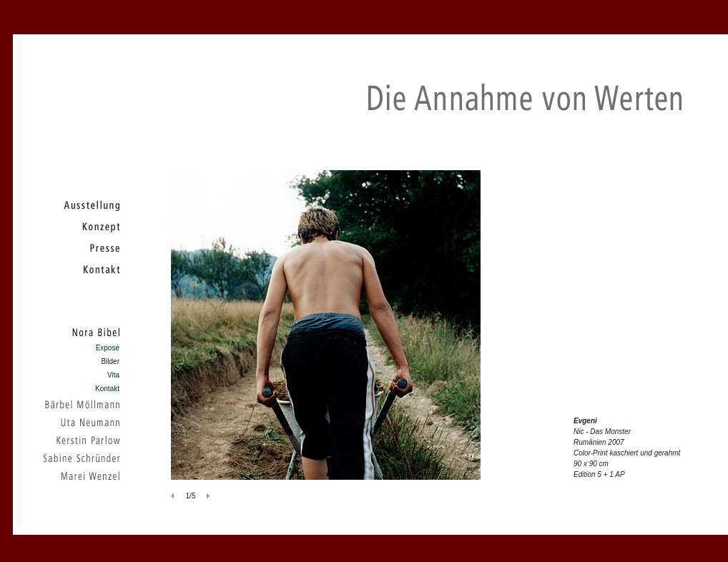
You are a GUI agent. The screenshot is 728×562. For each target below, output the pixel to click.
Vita (113, 375)
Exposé (108, 348)
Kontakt (107, 389)
